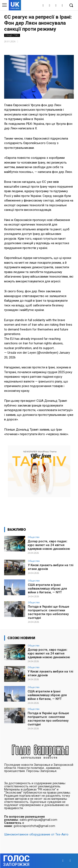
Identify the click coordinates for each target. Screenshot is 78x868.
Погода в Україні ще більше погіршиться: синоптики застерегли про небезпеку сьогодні (49, 612)
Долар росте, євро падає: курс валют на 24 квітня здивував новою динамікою (49, 545)
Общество (12, 35)
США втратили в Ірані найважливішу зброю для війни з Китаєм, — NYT (47, 589)
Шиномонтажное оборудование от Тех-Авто (36, 834)
